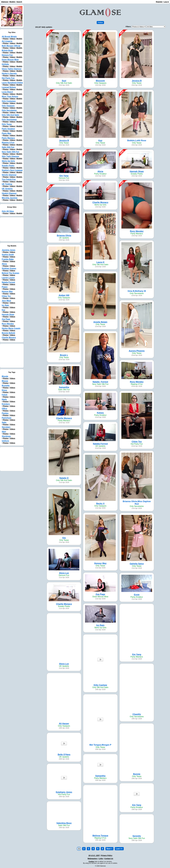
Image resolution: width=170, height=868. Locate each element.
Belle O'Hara (64, 755)
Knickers (6, 404)
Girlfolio (5, 64)
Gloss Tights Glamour (12, 69)
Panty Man (6, 133)
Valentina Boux (64, 823)
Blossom (100, 81)
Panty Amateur (8, 129)
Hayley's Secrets (9, 73)
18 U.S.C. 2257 (94, 855)
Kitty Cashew (100, 685)
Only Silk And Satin (10, 115)
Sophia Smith (8, 255)
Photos (6, 39)
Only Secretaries (9, 110)
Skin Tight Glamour (10, 156)
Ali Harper (64, 724)
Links (101, 859)
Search (19, 2)
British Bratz (7, 50)
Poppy (5, 287)
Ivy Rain (100, 625)
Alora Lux (64, 573)
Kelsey (100, 413)
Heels (4, 399)
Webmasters (92, 859)
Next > (109, 849)
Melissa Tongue (100, 836)
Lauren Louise (8, 278)
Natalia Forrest (100, 444)
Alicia (100, 171)
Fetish (5, 395)
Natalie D (64, 478)
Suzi (64, 81)
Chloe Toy (137, 442)
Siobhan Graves (9, 268)
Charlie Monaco (100, 202)
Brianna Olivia (64, 236)
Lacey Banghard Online (12, 83)
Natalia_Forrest (100, 382)
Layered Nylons (9, 87)
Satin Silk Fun (8, 147)
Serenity (137, 836)
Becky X (100, 504)
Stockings (6, 436)
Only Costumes (9, 101)
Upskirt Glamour (9, 193)
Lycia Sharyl (7, 92)
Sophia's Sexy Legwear (12, 170)
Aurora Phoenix (137, 351)
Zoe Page (100, 594)
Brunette (6, 386)
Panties (5, 413)
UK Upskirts (7, 189)
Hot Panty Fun (8, 78)
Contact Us (109, 859)
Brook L (64, 355)
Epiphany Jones (64, 792)
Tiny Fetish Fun (9, 179)
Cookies (91, 862)
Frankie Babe (8, 259)
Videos (13, 39)
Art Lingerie (7, 41)
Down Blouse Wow (10, 60)
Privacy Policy (107, 855)
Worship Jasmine (10, 198)
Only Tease (7, 124)
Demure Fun (7, 55)
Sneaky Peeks (8, 166)
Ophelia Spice (137, 564)
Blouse (5, 381)
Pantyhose (7, 418)
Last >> (119, 849)
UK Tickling (7, 184)
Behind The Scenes (11, 273)
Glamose (5, 2)
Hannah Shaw (137, 171)
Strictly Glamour (9, 175)
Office (4, 409)
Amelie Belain (100, 322)
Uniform (5, 441)
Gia (64, 538)
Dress (4, 390)
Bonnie (137, 774)
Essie (137, 595)
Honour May (100, 563)
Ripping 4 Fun (8, 143)
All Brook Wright (9, 37)
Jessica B (137, 81)
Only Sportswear (9, 120)
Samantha (64, 387)
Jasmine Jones (9, 250)
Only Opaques (8, 106)
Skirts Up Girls (8, 161)
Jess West (6, 301)
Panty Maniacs (8, 138)
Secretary (6, 427)
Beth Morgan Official (11, 46)
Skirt (4, 432)
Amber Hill (64, 295)
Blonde (5, 376)
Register (159, 2)
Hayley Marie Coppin (11, 328)
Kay (100, 141)
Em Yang (64, 176)
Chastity (137, 714)
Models (12, 2)
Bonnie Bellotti (8, 333)
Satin (4, 422)
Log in (166, 2)
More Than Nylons (10, 96)
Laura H (100, 262)
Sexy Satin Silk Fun (11, 152)
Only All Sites (8, 211)
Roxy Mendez (137, 231)
